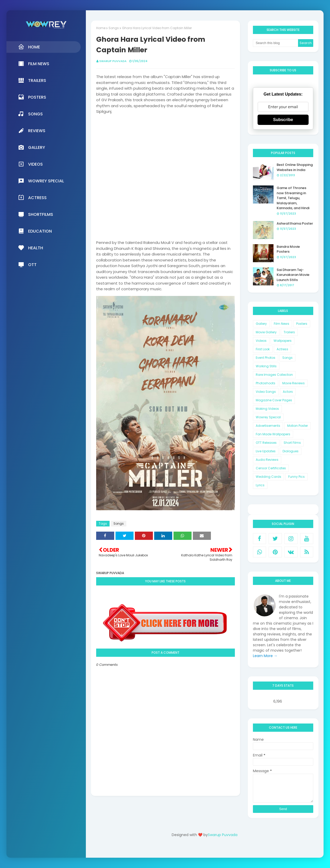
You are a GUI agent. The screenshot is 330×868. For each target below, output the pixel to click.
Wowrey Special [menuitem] (41, 181)
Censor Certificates (271, 468)
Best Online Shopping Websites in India (295, 167)
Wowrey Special (268, 417)
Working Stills (266, 366)
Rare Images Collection (274, 375)
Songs (114, 28)
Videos (261, 341)
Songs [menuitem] (30, 114)
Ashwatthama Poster (295, 223)
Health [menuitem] (31, 248)
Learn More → (265, 656)
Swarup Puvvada (113, 61)
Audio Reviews (267, 460)
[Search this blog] (276, 43)
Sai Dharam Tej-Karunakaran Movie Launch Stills (293, 275)
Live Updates (266, 451)
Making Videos (267, 409)
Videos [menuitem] (30, 164)
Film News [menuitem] (34, 64)
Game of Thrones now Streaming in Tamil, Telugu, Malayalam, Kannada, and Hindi (293, 198)
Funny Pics (296, 477)
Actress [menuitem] (32, 198)
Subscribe (283, 120)
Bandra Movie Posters (288, 249)
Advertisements (268, 426)
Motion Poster (298, 426)
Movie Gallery (266, 332)
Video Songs (266, 392)
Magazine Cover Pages (274, 400)
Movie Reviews (294, 383)
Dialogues (291, 451)
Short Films (292, 443)
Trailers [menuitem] (32, 80)
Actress (282, 349)
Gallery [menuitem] (32, 147)
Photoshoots (266, 383)
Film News (282, 324)
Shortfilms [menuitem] (36, 214)
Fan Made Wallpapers (273, 434)
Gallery (261, 324)
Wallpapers (283, 341)
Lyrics (260, 485)
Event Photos (266, 358)
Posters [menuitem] (32, 97)
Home (101, 28)
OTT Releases (266, 443)
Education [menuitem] (35, 231)
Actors (288, 392)
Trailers (289, 332)
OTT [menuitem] (27, 265)
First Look (263, 349)
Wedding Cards (269, 477)
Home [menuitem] (29, 47)
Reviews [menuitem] (32, 131)
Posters (302, 324)
